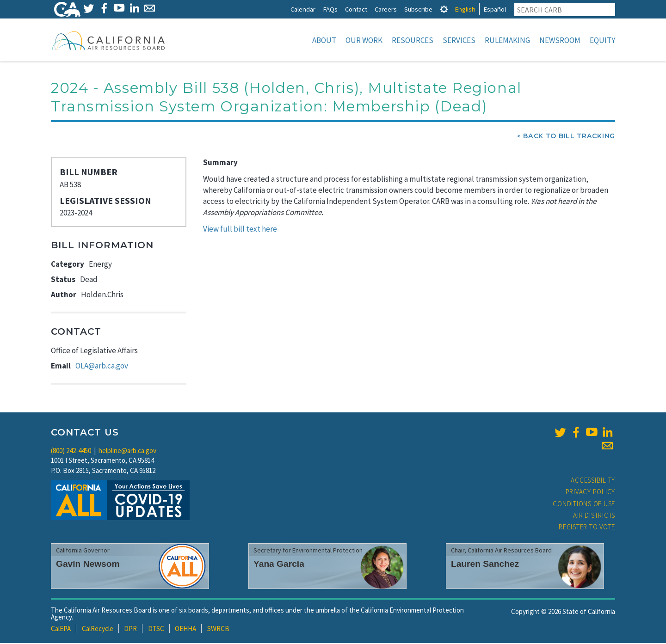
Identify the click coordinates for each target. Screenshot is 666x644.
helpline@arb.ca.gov (127, 451)
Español (495, 9)
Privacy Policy (591, 493)
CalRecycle (98, 629)
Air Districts (594, 516)
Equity (602, 40)
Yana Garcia (279, 565)
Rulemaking (507, 40)
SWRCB (218, 629)
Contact (356, 9)
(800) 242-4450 (71, 451)
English (465, 9)
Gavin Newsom (88, 565)
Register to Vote (587, 528)
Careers (386, 9)
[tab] (444, 9)
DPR (130, 629)
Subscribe (418, 9)
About (324, 40)
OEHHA (185, 629)
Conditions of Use (584, 505)
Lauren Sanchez (485, 565)
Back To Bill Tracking (569, 137)
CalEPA (61, 629)
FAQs (330, 9)
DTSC (156, 629)
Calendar (303, 9)
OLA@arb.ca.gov (102, 367)
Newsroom (560, 40)
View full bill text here (240, 230)
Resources (413, 40)
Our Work (364, 40)
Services (459, 40)
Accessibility (593, 481)
